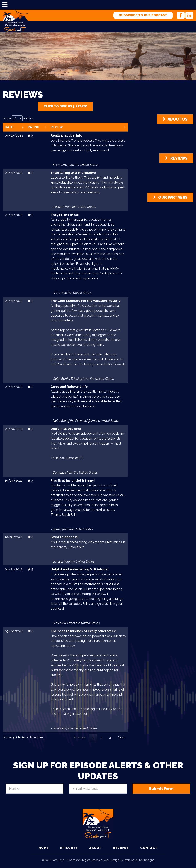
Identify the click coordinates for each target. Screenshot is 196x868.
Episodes (69, 848)
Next (121, 737)
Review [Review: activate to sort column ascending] (57, 127)
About (95, 848)
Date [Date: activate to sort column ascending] (9, 127)
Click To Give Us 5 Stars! (65, 106)
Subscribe (143, 15)
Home (44, 848)
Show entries (18, 118)
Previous (80, 737)
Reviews (176, 158)
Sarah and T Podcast (16, 15)
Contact (149, 848)
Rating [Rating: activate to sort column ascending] (33, 127)
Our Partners (170, 197)
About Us (175, 119)
